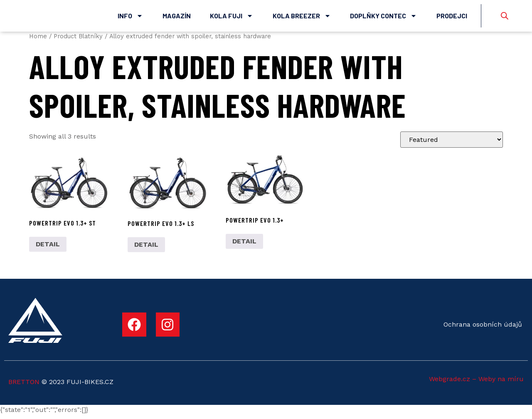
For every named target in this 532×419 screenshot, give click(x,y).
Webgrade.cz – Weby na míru (476, 383)
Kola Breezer (302, 18)
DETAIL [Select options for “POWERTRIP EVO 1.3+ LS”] (146, 249)
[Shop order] (452, 144)
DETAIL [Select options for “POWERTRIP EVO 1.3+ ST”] (48, 248)
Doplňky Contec (383, 18)
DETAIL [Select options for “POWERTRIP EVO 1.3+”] (244, 245)
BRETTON (24, 386)
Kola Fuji (232, 18)
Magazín (177, 18)
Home (38, 40)
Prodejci (452, 18)
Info (130, 18)
